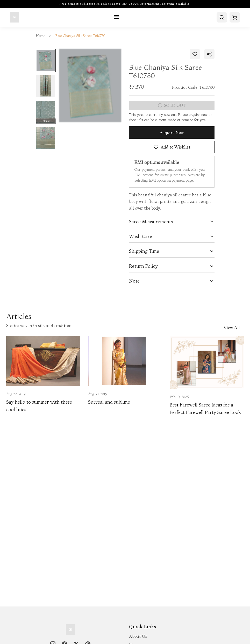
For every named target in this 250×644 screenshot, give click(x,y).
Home (41, 36)
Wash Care (141, 236)
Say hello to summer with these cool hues (39, 406)
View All (232, 328)
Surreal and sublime (109, 402)
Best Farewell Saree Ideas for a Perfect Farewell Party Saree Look (205, 409)
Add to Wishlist (172, 147)
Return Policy (143, 266)
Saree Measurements (151, 222)
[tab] (172, 221)
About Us (138, 636)
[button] (172, 221)
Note (134, 281)
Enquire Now (172, 132)
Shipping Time (144, 251)
